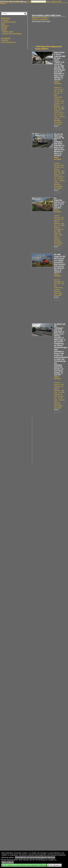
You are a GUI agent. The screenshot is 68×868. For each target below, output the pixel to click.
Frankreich (5, 20)
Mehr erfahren (8, 862)
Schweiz (35, 20)
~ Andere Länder (7, 32)
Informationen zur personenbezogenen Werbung (35, 857)
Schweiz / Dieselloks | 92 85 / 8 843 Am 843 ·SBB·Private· (59, 284)
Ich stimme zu (54, 865)
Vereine (4, 30)
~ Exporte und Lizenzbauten (11, 34)
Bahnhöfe (43, 20)
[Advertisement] (41, 35)
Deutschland (6, 18)
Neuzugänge (6, 38)
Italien (3, 24)
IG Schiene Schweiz (8, 22)
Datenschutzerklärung (8, 42)
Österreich (5, 26)
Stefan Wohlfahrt (58, 83)
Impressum (41, 2)
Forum (34, 2)
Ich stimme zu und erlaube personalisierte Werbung (24, 865)
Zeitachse (5, 40)
